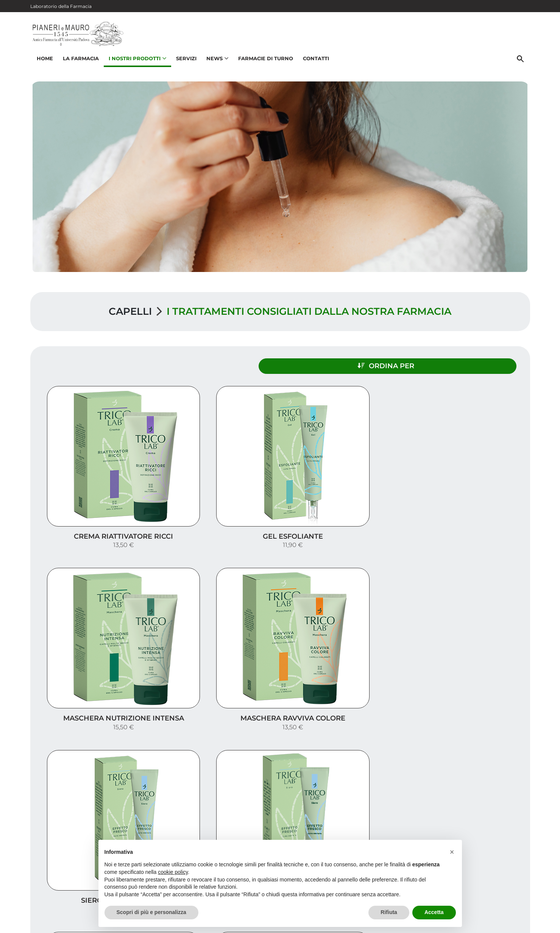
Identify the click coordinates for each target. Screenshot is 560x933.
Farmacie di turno (264, 63)
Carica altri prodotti (280, 711)
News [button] (216, 63)
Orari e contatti (496, 838)
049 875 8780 (66, 877)
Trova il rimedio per (489, 826)
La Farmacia (79, 63)
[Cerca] (522, 63)
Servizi (185, 63)
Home (43, 63)
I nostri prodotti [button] (136, 63)
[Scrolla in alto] (543, 902)
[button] (452, 852)
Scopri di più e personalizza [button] (151, 912)
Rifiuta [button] (389, 912)
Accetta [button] (434, 912)
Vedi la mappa (235, 833)
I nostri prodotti (494, 813)
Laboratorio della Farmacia (61, 6)
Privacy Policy (469, 923)
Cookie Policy (509, 923)
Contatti (314, 63)
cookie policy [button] (173, 872)
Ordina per (455, 363)
